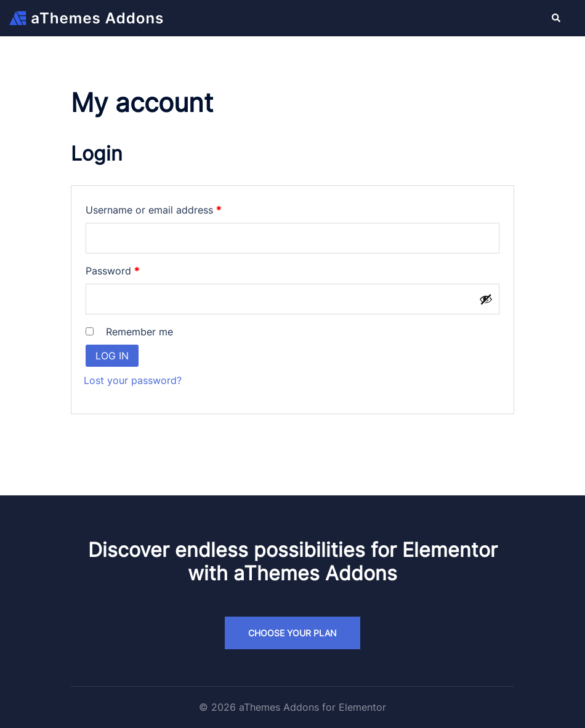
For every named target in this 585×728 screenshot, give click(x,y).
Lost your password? (133, 380)
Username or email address (174, 208)
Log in (112, 356)
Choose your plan (292, 633)
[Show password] (486, 299)
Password (133, 269)
